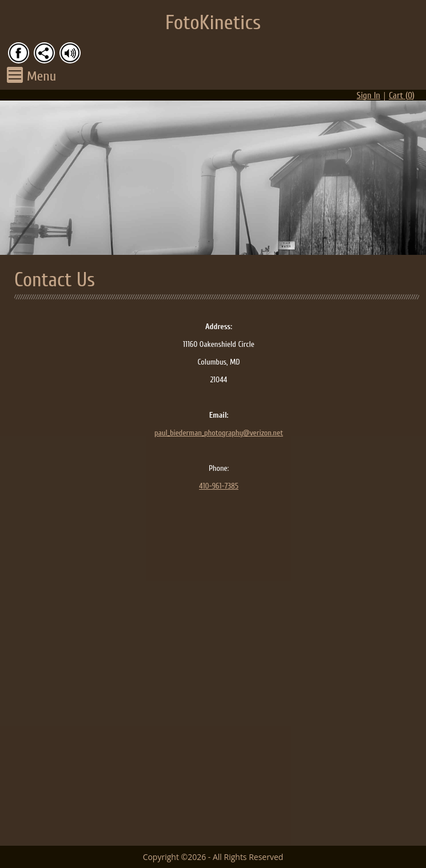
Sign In (369, 95)
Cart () (402, 95)
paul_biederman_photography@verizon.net (219, 433)
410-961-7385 (219, 486)
